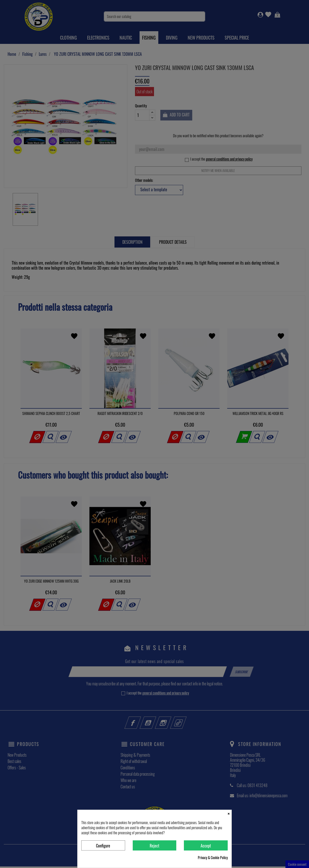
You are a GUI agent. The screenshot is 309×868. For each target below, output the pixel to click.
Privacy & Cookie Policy (213, 858)
